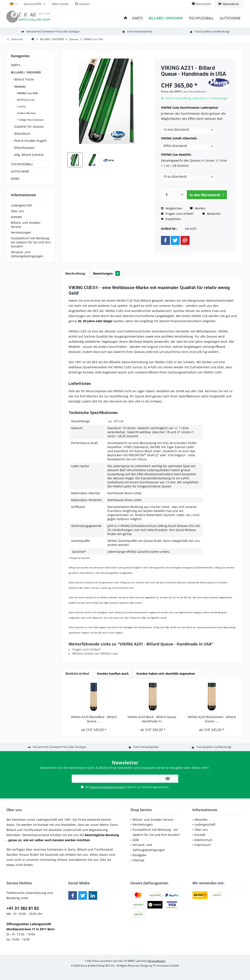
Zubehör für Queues (29, 127)
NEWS (15, 179)
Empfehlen (171, 219)
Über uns (18, 211)
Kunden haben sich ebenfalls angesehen (166, 674)
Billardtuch (22, 134)
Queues (20, 86)
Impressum (203, 845)
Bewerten (211, 214)
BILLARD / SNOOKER (26, 72)
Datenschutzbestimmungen (107, 787)
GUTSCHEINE (20, 171)
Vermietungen (21, 232)
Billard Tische (24, 79)
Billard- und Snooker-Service (26, 225)
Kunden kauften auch (113, 674)
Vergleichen (172, 208)
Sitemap (138, 860)
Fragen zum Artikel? (177, 214)
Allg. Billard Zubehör (29, 155)
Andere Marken (26, 113)
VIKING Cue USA (27, 93)
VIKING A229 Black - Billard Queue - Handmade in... (153, 719)
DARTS (16, 65)
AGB (136, 840)
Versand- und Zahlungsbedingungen (27, 254)
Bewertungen (107, 273)
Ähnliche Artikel (77, 674)
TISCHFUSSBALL (22, 164)
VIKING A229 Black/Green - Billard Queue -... (212, 719)
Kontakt (16, 217)
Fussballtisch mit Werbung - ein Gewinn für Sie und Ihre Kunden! (31, 242)
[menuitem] (229, 4)
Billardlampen (24, 148)
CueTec (21, 106)
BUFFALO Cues (26, 100)
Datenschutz (203, 840)
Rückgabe (140, 855)
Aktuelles (201, 820)
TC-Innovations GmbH (166, 966)
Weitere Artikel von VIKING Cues (93, 653)
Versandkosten (157, 961)
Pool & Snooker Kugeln (30, 141)
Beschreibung (75, 273)
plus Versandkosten (195, 91)
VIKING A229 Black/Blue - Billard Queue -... (94, 719)
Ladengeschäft (21, 205)
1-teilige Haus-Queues (30, 120)
